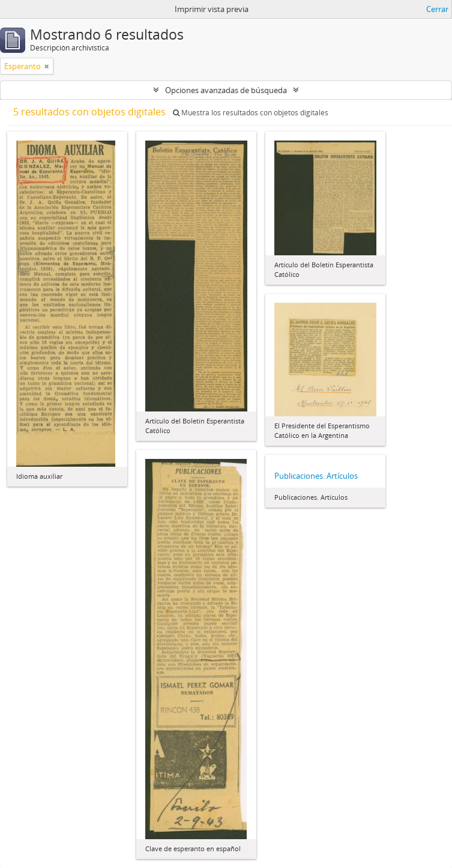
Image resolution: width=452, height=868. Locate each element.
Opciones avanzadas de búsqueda (226, 90)
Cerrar (437, 9)
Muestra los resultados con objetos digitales (251, 113)
